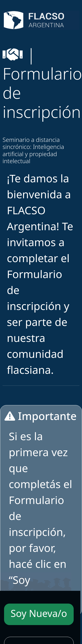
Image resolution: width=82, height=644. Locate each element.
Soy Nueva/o (39, 613)
